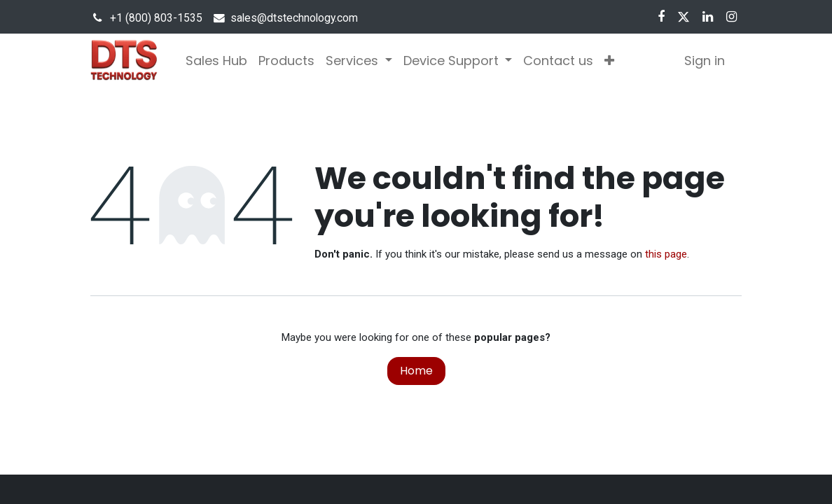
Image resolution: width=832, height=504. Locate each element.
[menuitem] (216, 61)
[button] (609, 61)
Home (416, 371)
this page (666, 254)
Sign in (705, 61)
